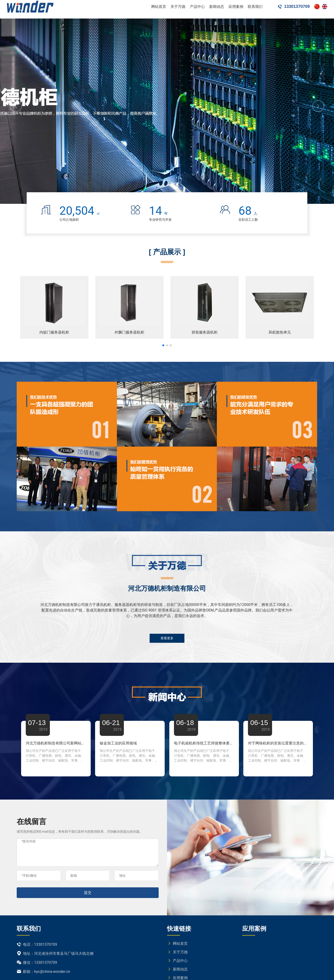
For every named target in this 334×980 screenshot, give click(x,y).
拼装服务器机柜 (205, 332)
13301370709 (294, 9)
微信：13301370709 (37, 963)
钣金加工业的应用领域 (118, 743)
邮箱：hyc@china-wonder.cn (43, 972)
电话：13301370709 (37, 944)
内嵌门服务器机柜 (54, 332)
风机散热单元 (280, 332)
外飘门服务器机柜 (129, 332)
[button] (16, 106)
